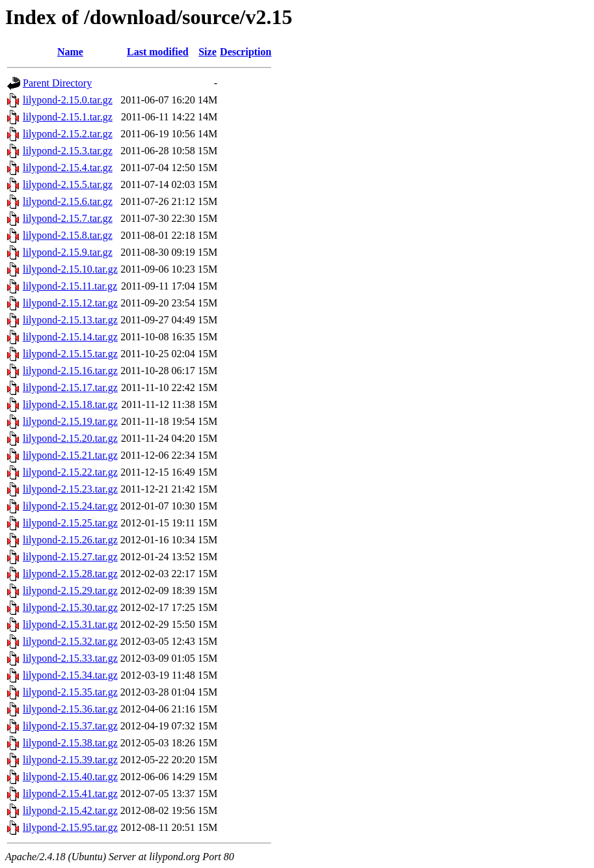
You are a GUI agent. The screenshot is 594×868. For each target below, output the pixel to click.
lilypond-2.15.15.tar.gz (70, 354)
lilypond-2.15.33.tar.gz (70, 658)
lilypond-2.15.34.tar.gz (70, 675)
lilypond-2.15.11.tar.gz (70, 286)
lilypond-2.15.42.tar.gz (70, 810)
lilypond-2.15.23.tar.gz (70, 489)
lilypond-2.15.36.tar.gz (70, 709)
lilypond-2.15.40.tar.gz (70, 777)
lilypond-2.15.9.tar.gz (68, 252)
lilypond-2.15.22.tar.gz (70, 472)
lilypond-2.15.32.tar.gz (70, 641)
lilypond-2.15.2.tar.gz (68, 134)
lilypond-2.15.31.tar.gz (70, 624)
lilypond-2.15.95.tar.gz (70, 827)
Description (246, 52)
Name (70, 52)
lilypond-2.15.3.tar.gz (68, 151)
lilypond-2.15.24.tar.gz (70, 506)
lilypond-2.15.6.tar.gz (68, 201)
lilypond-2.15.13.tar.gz (70, 320)
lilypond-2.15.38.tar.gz (70, 743)
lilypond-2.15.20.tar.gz (70, 438)
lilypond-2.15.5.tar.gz (68, 184)
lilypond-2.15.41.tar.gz (70, 793)
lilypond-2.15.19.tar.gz (70, 421)
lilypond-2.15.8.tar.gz (68, 235)
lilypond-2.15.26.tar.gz (70, 540)
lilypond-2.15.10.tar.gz (70, 269)
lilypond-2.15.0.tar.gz (68, 100)
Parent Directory (57, 83)
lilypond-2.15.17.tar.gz (70, 387)
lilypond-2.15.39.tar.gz (70, 760)
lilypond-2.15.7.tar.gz (68, 218)
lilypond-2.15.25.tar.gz (70, 523)
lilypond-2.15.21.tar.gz (70, 455)
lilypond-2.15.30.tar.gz (70, 607)
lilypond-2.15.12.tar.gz (70, 303)
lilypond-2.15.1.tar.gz (68, 117)
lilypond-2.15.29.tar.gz (70, 590)
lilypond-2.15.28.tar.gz (70, 574)
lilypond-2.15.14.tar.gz (70, 337)
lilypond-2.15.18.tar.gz (70, 404)
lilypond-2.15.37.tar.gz (70, 726)
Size (208, 52)
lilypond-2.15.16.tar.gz (70, 371)
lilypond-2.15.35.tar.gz (70, 692)
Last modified (158, 52)
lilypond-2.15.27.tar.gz (70, 557)
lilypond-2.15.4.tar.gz (68, 168)
